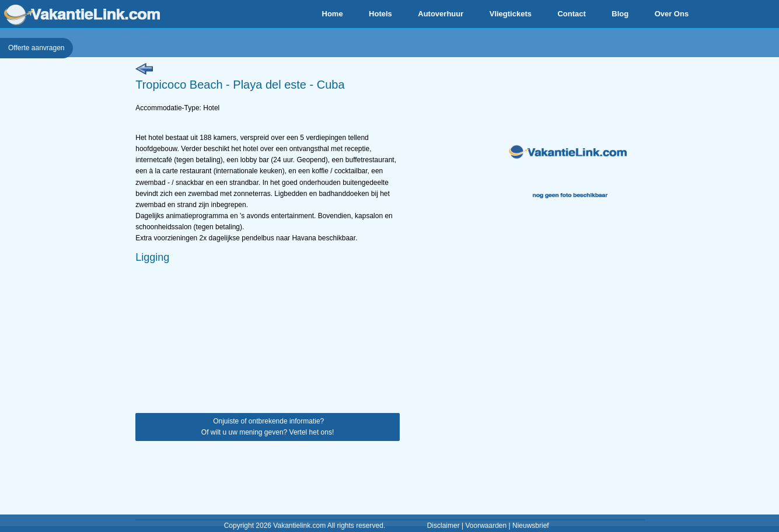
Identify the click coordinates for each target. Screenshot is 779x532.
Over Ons (672, 14)
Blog (620, 14)
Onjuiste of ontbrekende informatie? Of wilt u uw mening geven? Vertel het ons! (268, 427)
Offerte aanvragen (36, 48)
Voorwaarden (486, 526)
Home (333, 14)
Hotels (380, 14)
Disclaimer (443, 526)
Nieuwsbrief (531, 526)
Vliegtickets (511, 14)
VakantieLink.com (82, 15)
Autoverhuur (441, 14)
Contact (571, 14)
